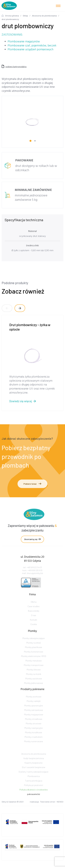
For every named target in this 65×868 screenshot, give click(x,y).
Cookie (34, 628)
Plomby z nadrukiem (34, 743)
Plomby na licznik (34, 680)
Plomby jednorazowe (34, 689)
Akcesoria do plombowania (44, 16)
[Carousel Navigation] (32, 308)
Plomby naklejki (34, 707)
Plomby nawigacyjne (34, 734)
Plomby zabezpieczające (34, 644)
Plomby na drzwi (34, 649)
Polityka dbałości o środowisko (34, 795)
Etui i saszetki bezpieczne (34, 773)
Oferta (34, 605)
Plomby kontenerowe (34, 658)
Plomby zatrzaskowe (34, 716)
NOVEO (60, 802)
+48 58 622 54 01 (34, 571)
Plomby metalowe (34, 667)
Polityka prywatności (34, 790)
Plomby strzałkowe (34, 725)
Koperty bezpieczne (34, 768)
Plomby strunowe (34, 729)
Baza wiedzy (34, 614)
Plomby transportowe (34, 671)
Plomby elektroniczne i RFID (34, 662)
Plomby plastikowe (34, 653)
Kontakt (34, 623)
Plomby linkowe (34, 676)
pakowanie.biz (34, 799)
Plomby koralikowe (34, 738)
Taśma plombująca (34, 786)
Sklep (25, 16)
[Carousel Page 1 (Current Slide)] (30, 141)
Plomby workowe (34, 703)
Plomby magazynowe (34, 720)
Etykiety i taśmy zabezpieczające (34, 777)
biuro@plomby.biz (35, 577)
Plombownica (34, 782)
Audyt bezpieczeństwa (34, 764)
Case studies (34, 610)
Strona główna (12, 16)
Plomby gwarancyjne (34, 712)
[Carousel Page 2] (35, 141)
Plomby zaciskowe (34, 685)
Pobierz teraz (32, 484)
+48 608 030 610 (35, 574)
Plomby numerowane (34, 747)
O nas (34, 619)
